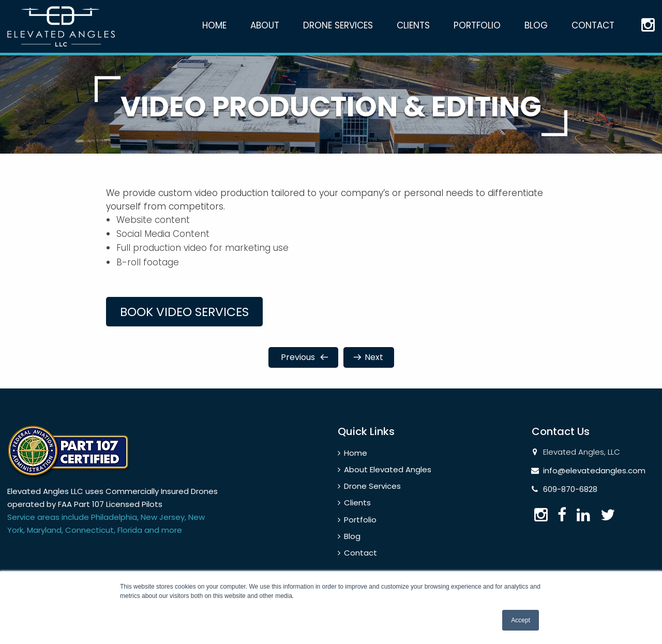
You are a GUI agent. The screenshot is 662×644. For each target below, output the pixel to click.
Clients (413, 25)
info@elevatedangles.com (594, 479)
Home (214, 25)
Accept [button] (521, 620)
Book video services (193, 319)
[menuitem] (214, 35)
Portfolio (477, 25)
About (265, 25)
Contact (593, 25)
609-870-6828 (570, 497)
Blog (536, 25)
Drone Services (338, 25)
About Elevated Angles (388, 478)
